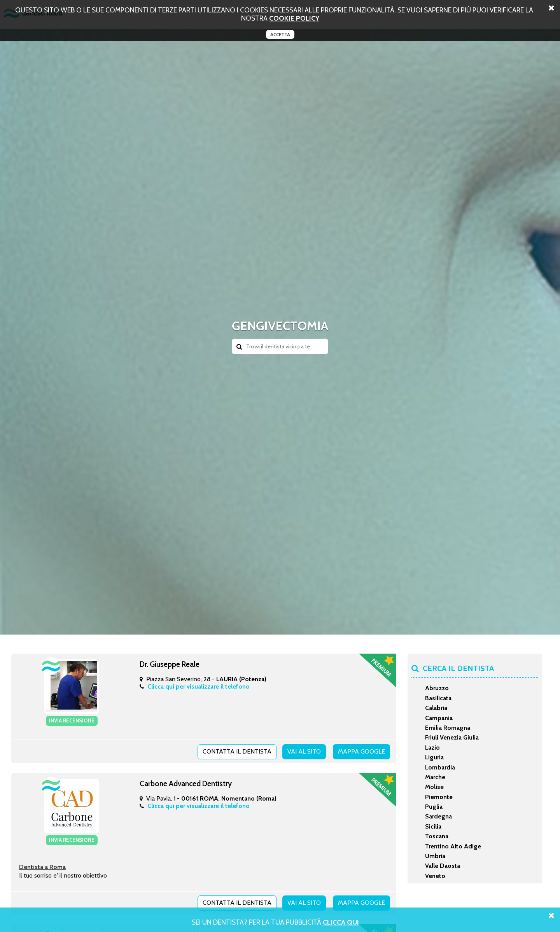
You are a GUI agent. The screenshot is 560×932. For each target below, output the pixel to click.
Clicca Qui (341, 922)
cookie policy (294, 18)
